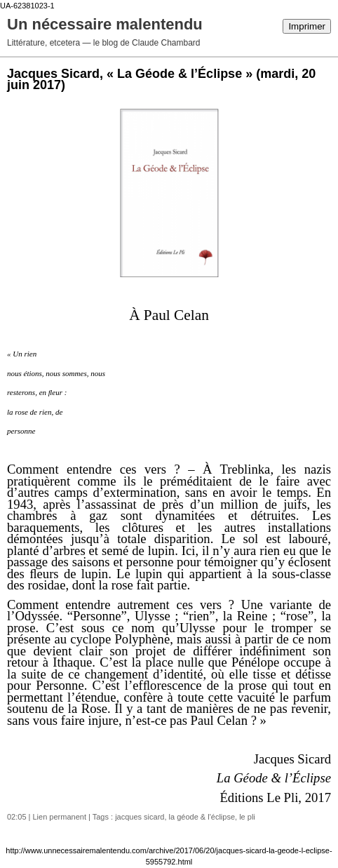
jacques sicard (140, 817)
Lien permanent (60, 817)
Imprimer (307, 26)
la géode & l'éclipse (202, 817)
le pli (247, 817)
